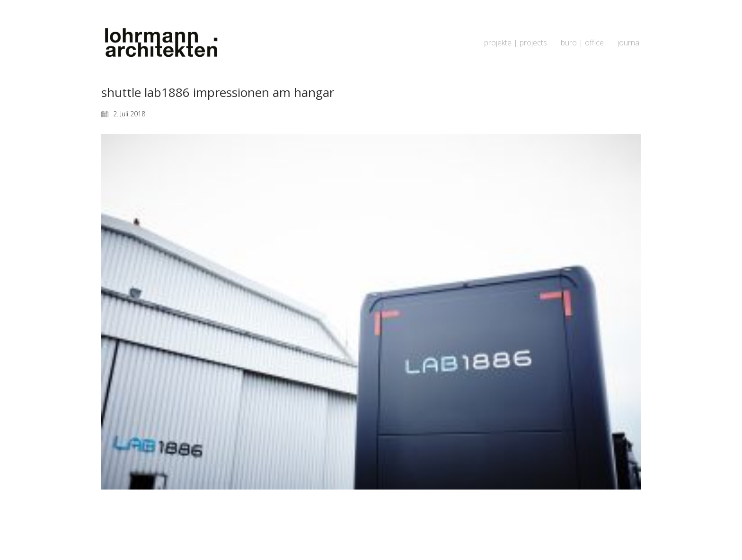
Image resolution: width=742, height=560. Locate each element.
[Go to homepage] (160, 43)
